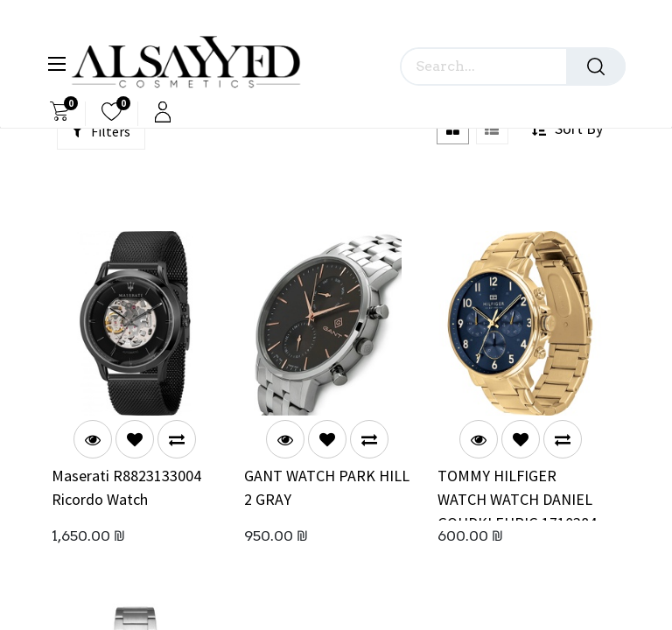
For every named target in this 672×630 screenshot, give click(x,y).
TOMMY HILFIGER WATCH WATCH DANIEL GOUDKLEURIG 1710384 (517, 493)
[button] (135, 439)
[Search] (596, 66)
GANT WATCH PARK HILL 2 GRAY (327, 487)
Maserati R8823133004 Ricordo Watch (126, 487)
